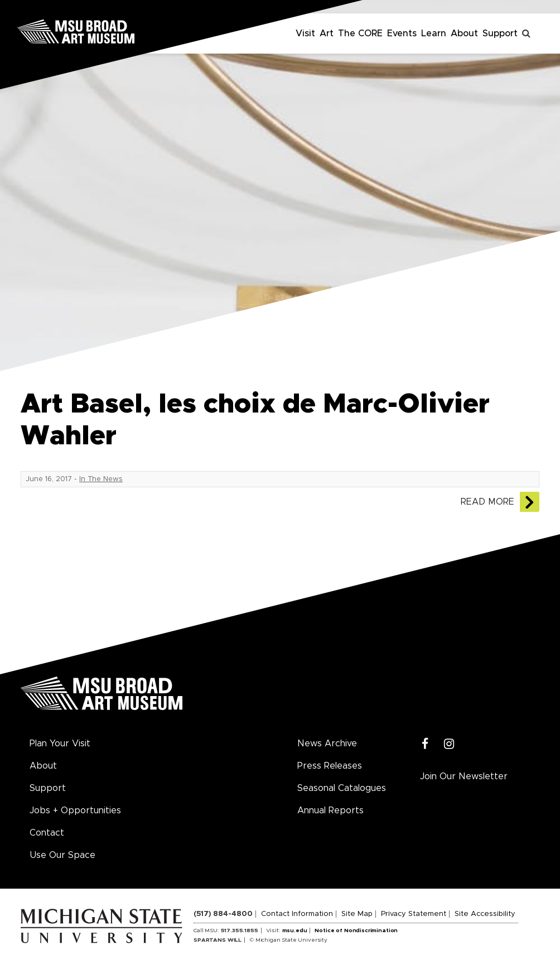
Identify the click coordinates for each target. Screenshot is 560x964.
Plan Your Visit (60, 744)
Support (500, 33)
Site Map (357, 914)
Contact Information (297, 914)
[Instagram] (449, 744)
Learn (434, 33)
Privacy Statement (414, 914)
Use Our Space (62, 855)
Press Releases (330, 766)
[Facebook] (425, 744)
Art (327, 33)
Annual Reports (330, 810)
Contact (47, 833)
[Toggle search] (527, 33)
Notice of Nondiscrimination (356, 931)
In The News (101, 479)
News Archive (327, 744)
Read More (487, 502)
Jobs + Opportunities (75, 810)
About (464, 33)
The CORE (360, 33)
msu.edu (295, 931)
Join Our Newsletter (464, 776)
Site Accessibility (485, 914)
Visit (305, 33)
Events (402, 33)
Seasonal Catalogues (342, 788)
